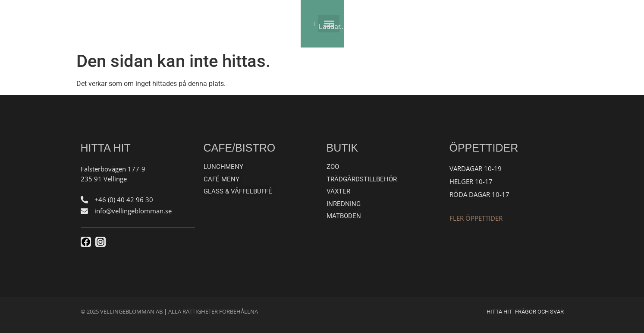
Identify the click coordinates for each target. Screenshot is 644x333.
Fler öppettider (476, 218)
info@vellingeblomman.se (133, 211)
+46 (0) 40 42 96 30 (124, 200)
